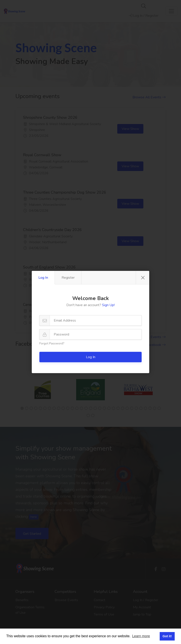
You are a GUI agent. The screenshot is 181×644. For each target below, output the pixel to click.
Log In (43, 278)
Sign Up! (108, 305)
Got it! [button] (167, 636)
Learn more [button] (141, 636)
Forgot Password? (52, 343)
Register (68, 278)
